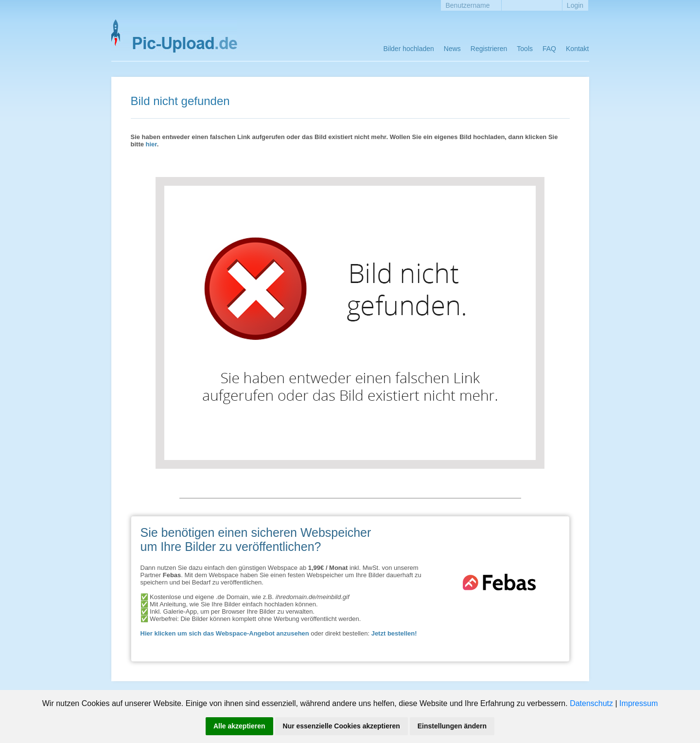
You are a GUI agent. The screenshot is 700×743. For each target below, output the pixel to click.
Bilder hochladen (409, 49)
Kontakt (577, 49)
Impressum (639, 703)
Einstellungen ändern (452, 726)
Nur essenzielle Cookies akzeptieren (341, 726)
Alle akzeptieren (239, 726)
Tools (525, 49)
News (452, 49)
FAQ (549, 49)
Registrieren (489, 49)
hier (151, 144)
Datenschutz (591, 703)
